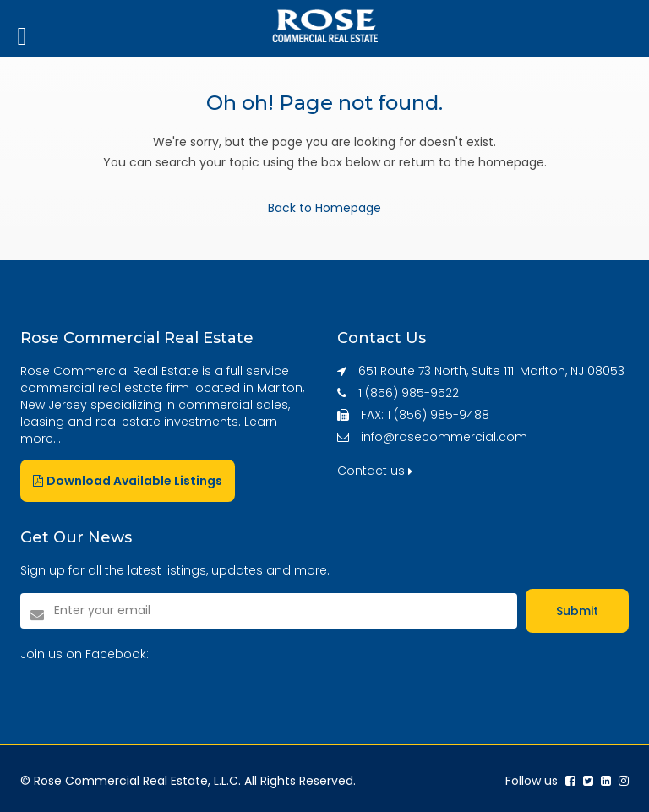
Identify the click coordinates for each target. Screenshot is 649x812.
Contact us (375, 471)
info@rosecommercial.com (444, 437)
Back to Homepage (324, 208)
